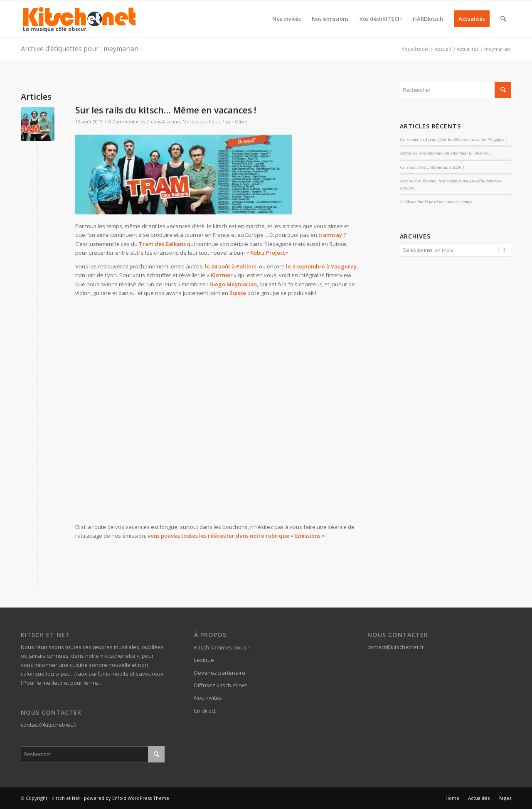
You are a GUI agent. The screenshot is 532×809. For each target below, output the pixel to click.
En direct (205, 711)
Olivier (242, 122)
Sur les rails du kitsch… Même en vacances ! (166, 110)
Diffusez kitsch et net (220, 685)
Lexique (204, 660)
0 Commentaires (127, 122)
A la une (171, 122)
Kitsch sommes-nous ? (222, 647)
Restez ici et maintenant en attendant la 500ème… (446, 153)
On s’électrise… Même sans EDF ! (432, 167)
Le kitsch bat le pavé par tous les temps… (438, 202)
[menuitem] (287, 19)
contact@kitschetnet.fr (49, 725)
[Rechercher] (503, 19)
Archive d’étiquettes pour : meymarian (80, 49)
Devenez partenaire (220, 673)
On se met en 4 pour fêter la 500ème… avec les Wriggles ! (453, 139)
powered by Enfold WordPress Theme (127, 798)
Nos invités (208, 698)
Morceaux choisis (201, 122)
